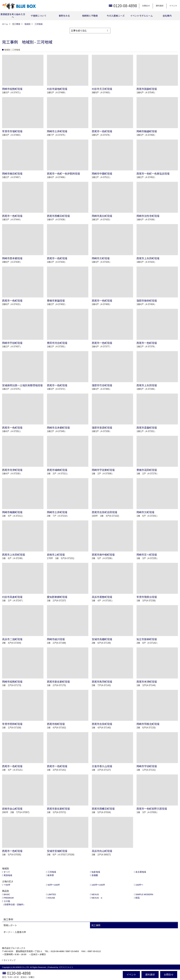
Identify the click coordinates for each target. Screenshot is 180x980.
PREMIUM (9, 898)
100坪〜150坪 (98, 885)
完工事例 (96, 925)
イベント (173, 6)
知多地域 (96, 872)
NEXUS (95, 894)
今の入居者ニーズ (116, 16)
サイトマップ (10, 960)
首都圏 (95, 875)
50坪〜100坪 (54, 885)
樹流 (138, 898)
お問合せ (146, 6)
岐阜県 (51, 875)
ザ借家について (39, 16)
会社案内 (167, 16)
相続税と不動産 (90, 16)
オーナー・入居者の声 (15, 932)
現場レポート (10, 925)
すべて (7, 872)
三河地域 (52, 872)
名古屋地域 (141, 872)
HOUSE (51, 898)
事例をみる (64, 16)
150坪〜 (139, 885)
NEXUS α (97, 898)
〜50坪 (7, 885)
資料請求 (160, 6)
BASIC (7, 894)
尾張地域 (8, 875)
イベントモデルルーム (141, 16)
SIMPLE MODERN (144, 894)
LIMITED (52, 894)
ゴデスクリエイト (66, 967)
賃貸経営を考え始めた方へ (13, 16)
